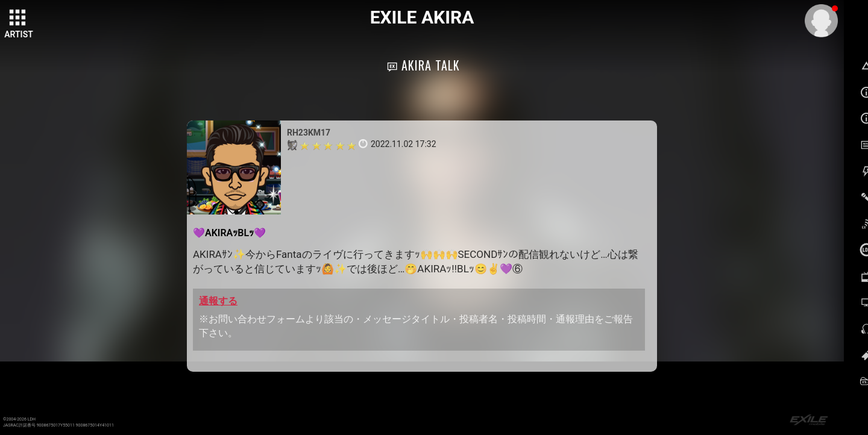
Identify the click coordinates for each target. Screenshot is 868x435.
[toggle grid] (19, 19)
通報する (218, 301)
